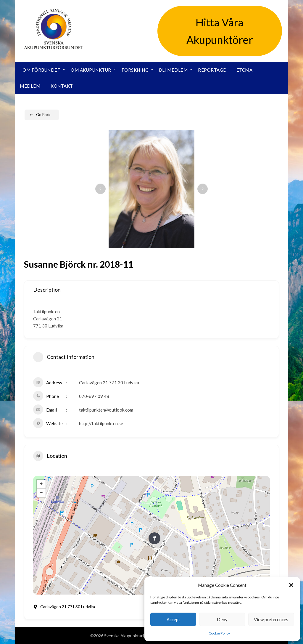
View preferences (271, 619)
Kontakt (62, 86)
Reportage (212, 70)
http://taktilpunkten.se (101, 423)
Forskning (135, 70)
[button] (291, 585)
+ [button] (41, 484)
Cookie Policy (219, 633)
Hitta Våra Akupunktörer (220, 31)
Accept (173, 619)
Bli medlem (173, 70)
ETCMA (245, 70)
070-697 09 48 (94, 396)
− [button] (41, 493)
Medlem (30, 86)
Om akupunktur (91, 70)
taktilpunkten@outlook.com (106, 410)
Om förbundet (41, 70)
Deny (222, 619)
